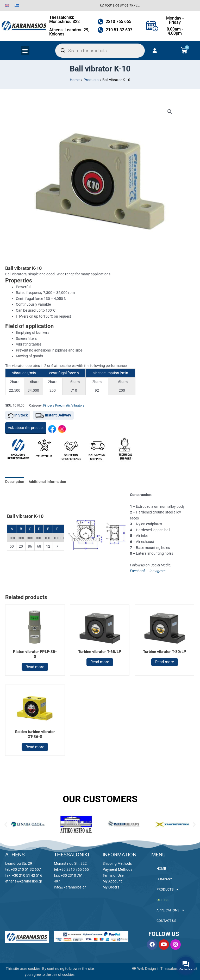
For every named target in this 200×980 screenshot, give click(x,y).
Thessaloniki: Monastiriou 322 (64, 19)
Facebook (138, 571)
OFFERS (162, 900)
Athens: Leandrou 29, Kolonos (69, 32)
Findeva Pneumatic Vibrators (64, 406)
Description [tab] (15, 482)
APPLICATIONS (170, 910)
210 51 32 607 (119, 30)
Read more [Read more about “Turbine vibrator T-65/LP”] (100, 662)
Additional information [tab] (47, 482)
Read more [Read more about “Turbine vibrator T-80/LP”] (165, 662)
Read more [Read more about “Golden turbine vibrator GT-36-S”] (35, 747)
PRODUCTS (167, 889)
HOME (161, 869)
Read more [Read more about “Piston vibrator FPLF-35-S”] (35, 667)
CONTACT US (166, 921)
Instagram (158, 571)
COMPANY (164, 879)
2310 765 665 (118, 22)
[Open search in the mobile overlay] (100, 51)
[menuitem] (7, 5)
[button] (25, 50)
